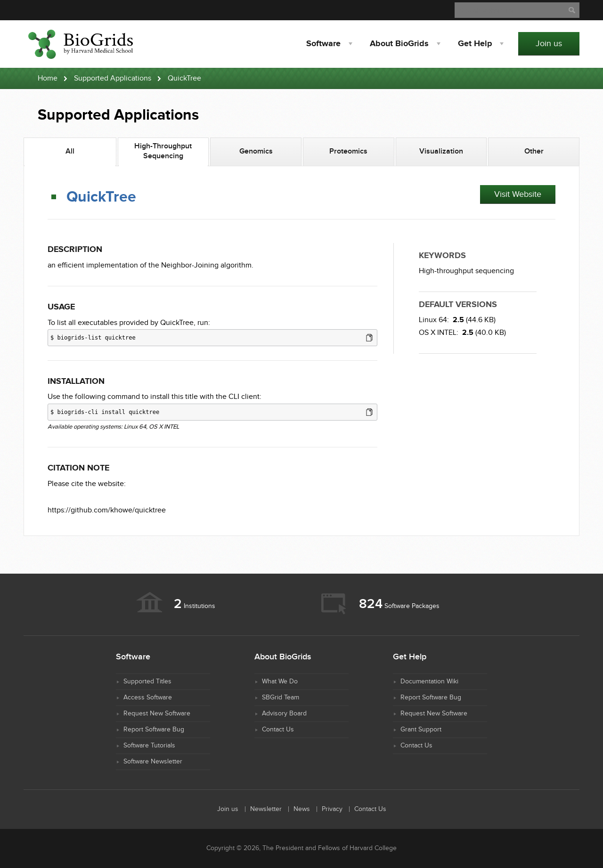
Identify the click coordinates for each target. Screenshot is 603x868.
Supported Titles (147, 681)
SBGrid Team (281, 698)
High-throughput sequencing (466, 271)
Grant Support (421, 730)
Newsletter (266, 809)
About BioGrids (399, 44)
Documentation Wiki (429, 681)
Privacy (332, 809)
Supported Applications (113, 78)
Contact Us (278, 730)
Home (48, 78)
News (302, 809)
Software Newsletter (153, 762)
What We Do (280, 681)
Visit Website (518, 194)
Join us (549, 44)
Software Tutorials (149, 746)
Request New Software (157, 714)
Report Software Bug (154, 730)
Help (475, 44)
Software (323, 44)
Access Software (148, 698)
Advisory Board (284, 714)
